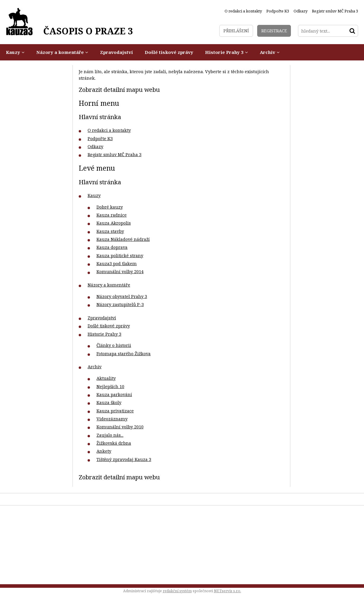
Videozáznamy (112, 419)
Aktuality (106, 378)
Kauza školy (109, 402)
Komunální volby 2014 (120, 272)
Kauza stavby (110, 231)
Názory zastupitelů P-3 (120, 304)
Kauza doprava (112, 247)
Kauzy (94, 195)
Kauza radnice (112, 215)
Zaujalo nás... (110, 435)
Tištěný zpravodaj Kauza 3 (124, 459)
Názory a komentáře (109, 285)
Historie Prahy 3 (104, 334)
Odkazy (95, 147)
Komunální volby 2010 (120, 427)
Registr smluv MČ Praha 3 (115, 154)
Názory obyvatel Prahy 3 (122, 296)
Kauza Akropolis (114, 223)
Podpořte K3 (100, 139)
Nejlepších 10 (110, 386)
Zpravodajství (102, 318)
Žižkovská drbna (114, 443)
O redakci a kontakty (109, 130)
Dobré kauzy (110, 207)
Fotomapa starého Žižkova (124, 354)
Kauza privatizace (115, 411)
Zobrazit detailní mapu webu (119, 89)
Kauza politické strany (120, 256)
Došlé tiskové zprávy (109, 326)
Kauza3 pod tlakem (117, 264)
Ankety (104, 451)
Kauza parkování (114, 394)
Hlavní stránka (100, 117)
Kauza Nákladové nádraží (123, 239)
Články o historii (114, 345)
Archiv (95, 367)
